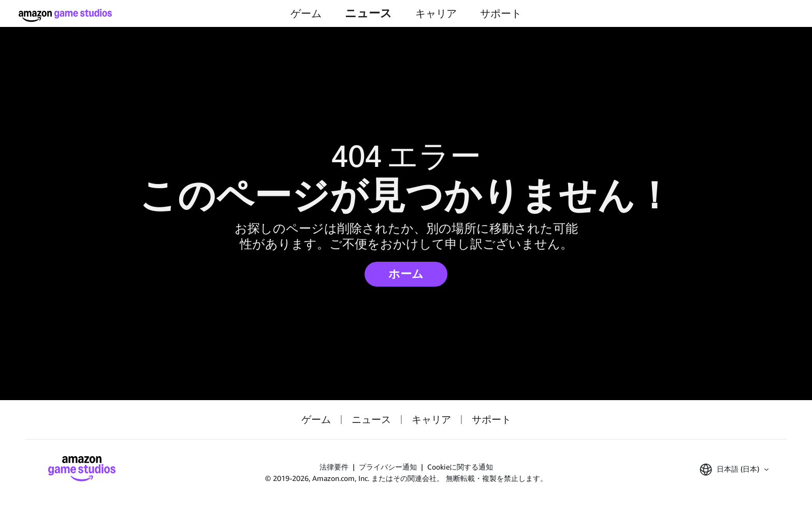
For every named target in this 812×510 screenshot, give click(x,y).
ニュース (368, 13)
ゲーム (306, 13)
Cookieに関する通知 (460, 467)
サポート (501, 13)
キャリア (436, 13)
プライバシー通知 (388, 467)
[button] (734, 470)
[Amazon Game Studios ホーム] (65, 15)
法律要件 (334, 467)
